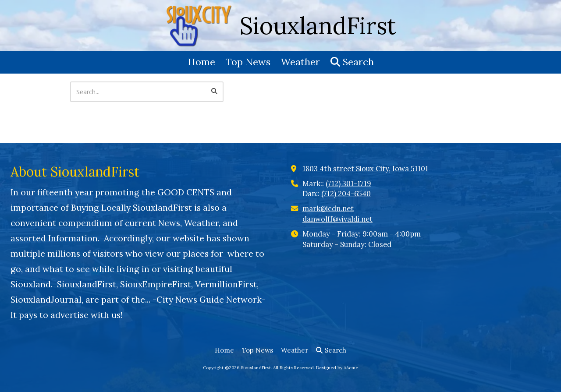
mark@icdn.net (328, 208)
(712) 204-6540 (346, 194)
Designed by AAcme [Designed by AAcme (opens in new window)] (337, 368)
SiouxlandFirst (318, 26)
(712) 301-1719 (348, 184)
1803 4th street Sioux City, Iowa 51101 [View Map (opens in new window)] (365, 169)
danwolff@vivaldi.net (337, 219)
